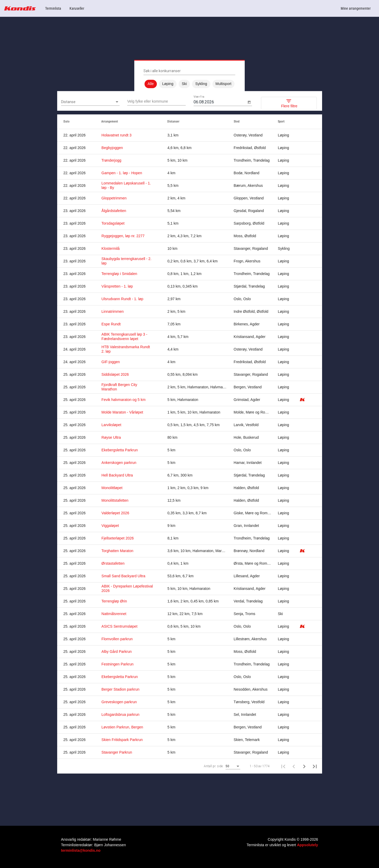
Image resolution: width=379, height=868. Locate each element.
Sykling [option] (201, 84)
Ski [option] (184, 84)
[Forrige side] (294, 766)
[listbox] (190, 84)
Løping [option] (168, 84)
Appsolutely (307, 845)
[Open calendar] (249, 102)
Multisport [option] (224, 84)
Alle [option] (151, 84)
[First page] (283, 766)
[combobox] (90, 102)
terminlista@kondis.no (81, 850)
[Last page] (315, 766)
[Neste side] (304, 766)
